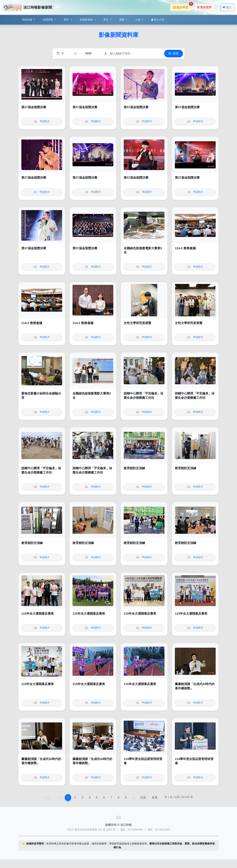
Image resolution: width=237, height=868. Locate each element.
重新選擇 (204, 7)
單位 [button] (106, 20)
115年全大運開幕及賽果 (38, 614)
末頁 (155, 797)
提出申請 (182, 6)
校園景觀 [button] (48, 20)
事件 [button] (67, 20)
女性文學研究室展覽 (137, 323)
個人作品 (158, 20)
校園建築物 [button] (87, 20)
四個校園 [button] (27, 20)
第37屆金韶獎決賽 (34, 107)
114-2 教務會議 (185, 248)
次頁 (143, 797)
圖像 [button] (122, 20)
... (133, 797)
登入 (227, 7)
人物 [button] (138, 20)
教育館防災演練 (134, 468)
